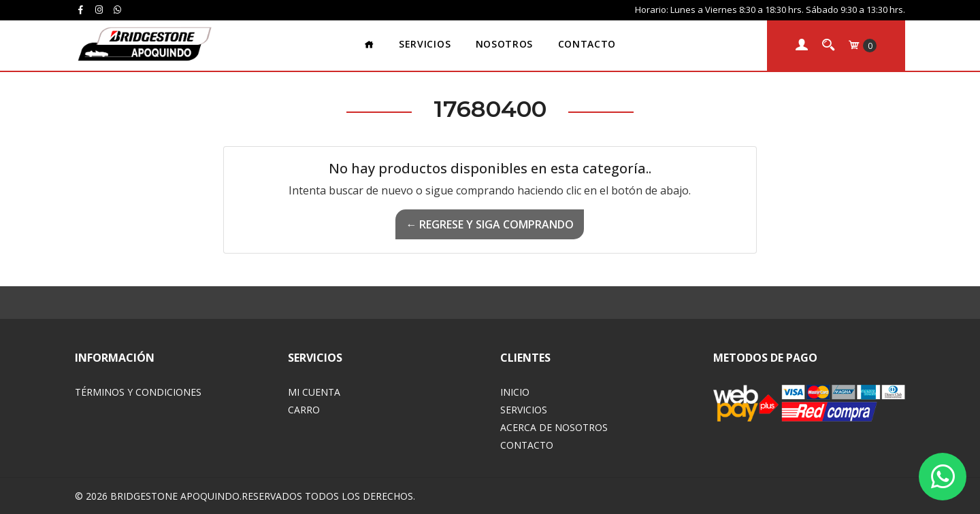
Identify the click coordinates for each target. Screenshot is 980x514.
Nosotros (504, 44)
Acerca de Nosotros (554, 427)
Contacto (587, 44)
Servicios (425, 44)
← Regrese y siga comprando (490, 224)
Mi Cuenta (314, 392)
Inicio (515, 392)
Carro (304, 410)
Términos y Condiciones (138, 392)
